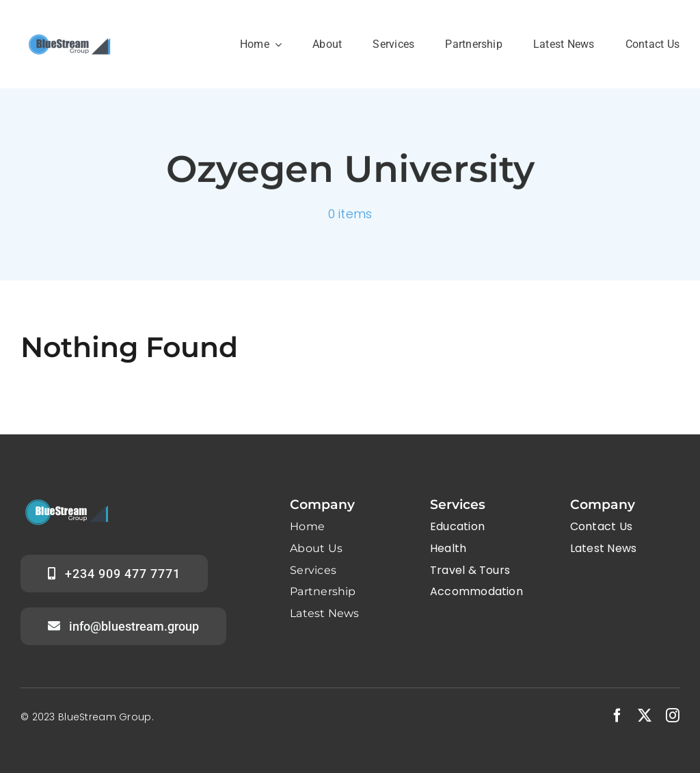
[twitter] (645, 716)
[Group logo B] (68, 32)
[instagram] (673, 716)
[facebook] (617, 716)
